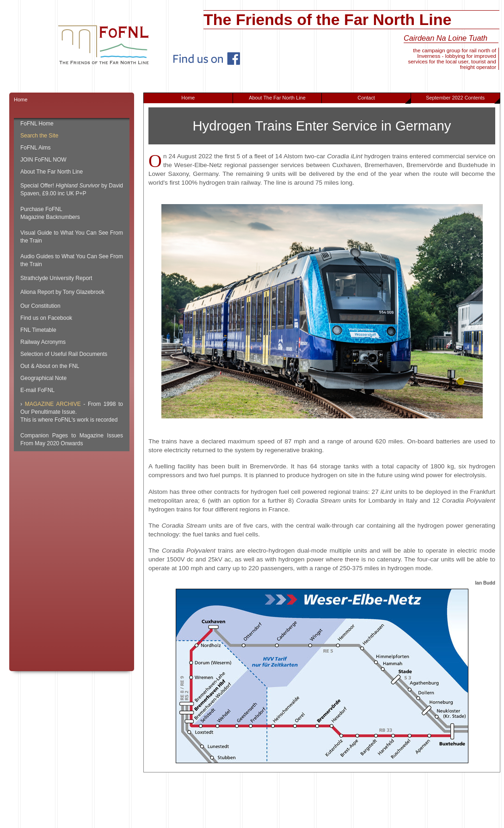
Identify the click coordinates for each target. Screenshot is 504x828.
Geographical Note (43, 378)
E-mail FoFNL (37, 390)
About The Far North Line (277, 98)
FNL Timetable (38, 330)
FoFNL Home (37, 124)
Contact (384, 99)
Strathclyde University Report (56, 278)
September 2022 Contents (463, 99)
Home (188, 98)
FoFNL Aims (36, 148)
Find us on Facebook (46, 318)
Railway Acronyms (43, 342)
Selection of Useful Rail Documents (64, 354)
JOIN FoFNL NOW (43, 160)
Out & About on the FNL (50, 366)
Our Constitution (40, 306)
